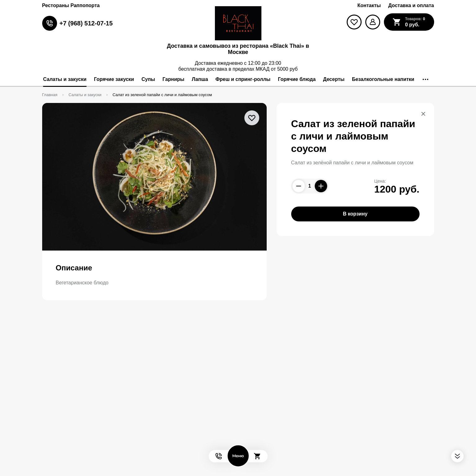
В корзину (355, 214)
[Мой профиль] (373, 22)
